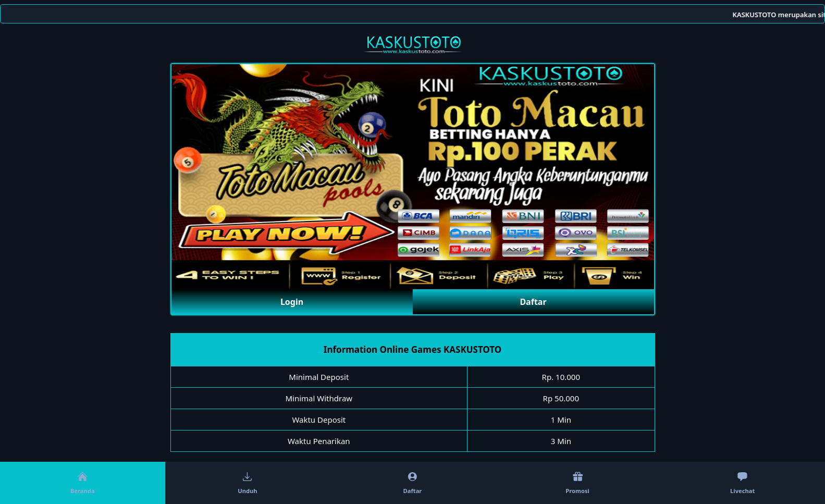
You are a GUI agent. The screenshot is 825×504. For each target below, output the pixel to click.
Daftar (533, 302)
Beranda (83, 483)
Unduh (247, 483)
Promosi (577, 483)
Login (292, 302)
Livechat (742, 483)
